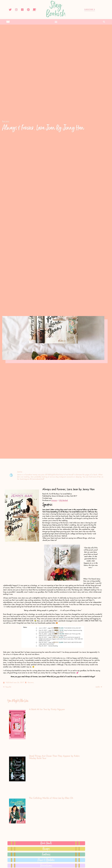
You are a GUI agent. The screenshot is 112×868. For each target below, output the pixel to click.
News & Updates (46, 860)
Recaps (46, 849)
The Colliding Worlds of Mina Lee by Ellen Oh (51, 798)
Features (46, 854)
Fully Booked (63, 500)
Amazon (54, 500)
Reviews (31, 683)
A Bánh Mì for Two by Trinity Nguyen (47, 709)
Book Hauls (46, 843)
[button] (56, 22)
